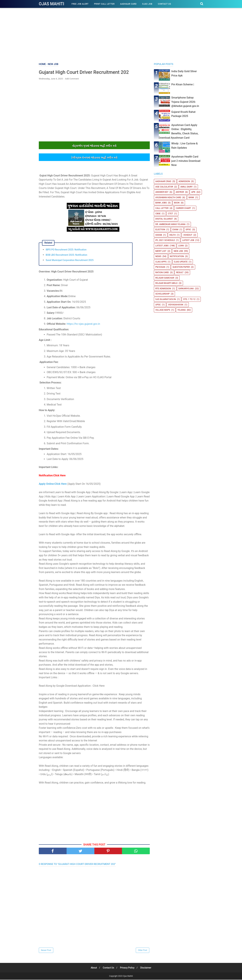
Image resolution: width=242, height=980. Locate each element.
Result (180, 272)
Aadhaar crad (163, 181)
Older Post (143, 951)
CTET (170, 214)
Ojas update (181, 262)
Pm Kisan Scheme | (183, 84)
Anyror (180, 192)
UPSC (158, 305)
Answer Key (162, 192)
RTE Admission (163, 288)
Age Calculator (164, 187)
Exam (175, 229)
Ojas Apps (161, 262)
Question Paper (181, 267)
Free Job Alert (80, 4)
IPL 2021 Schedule (165, 240)
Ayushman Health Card (168, 197)
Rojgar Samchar (165, 278)
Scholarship (163, 294)
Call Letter (162, 208)
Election (160, 229)
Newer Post (46, 951)
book (177, 203)
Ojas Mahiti (51, 4)
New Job (178, 251)
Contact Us (165, 4)
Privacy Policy (128, 968)
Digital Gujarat (164, 219)
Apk (193, 192)
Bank (191, 197)
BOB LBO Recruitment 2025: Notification (67, 255)
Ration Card (162, 272)
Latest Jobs (162, 246)
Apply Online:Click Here (53, 484)
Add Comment (72, 79)
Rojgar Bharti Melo (166, 283)
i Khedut (188, 235)
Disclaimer (147, 968)
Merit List (161, 251)
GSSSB (159, 235)
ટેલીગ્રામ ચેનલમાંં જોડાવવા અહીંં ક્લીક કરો (94, 158)
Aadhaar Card (128, 4)
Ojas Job (147, 4)
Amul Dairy (186, 187)
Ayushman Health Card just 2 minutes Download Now (186, 161)
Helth (173, 235)
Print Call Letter (104, 4)
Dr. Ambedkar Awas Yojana (170, 224)
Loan (181, 246)
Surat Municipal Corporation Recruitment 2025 (70, 260)
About (93, 968)
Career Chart (183, 208)
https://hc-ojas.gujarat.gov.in (83, 324)
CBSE (158, 214)
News (158, 256)
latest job (188, 240)
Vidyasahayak (176, 305)
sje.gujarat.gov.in (166, 299)
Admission (184, 181)
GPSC (188, 229)
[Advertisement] (121, 35)
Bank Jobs (161, 203)
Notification (177, 256)
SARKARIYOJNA (186, 288)
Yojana (181, 310)
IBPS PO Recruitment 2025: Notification (66, 250)
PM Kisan (160, 267)
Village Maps (163, 310)
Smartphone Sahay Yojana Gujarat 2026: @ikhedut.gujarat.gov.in (185, 102)
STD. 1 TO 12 (189, 299)
